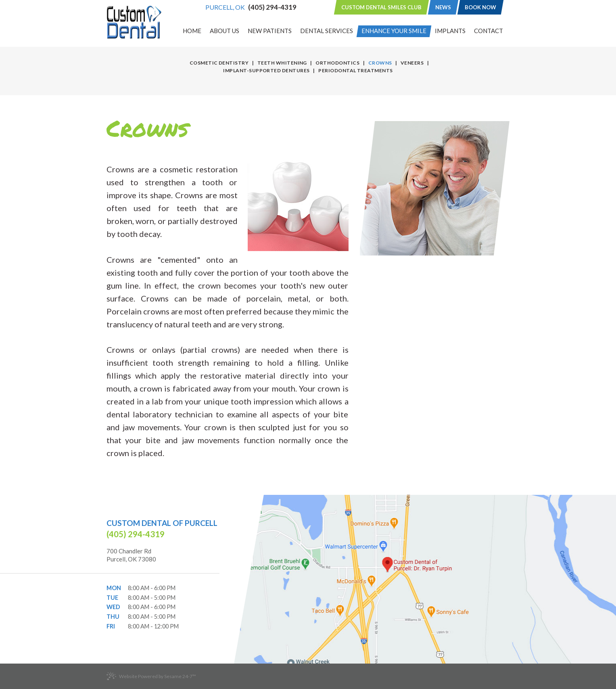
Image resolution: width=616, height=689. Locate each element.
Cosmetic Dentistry (219, 63)
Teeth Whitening (282, 63)
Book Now (480, 7)
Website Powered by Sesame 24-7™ (151, 676)
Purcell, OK (225, 7)
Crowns (380, 63)
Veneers (412, 63)
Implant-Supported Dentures (266, 70)
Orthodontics (337, 63)
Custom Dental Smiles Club (381, 7)
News (443, 7)
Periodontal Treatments (356, 70)
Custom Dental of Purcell (162, 523)
